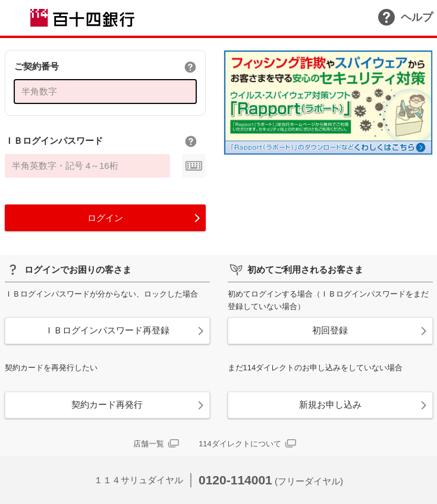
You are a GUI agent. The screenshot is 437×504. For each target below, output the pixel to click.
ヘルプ (405, 17)
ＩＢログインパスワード (54, 141)
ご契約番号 (37, 66)
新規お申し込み (330, 404)
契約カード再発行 (107, 404)
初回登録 (330, 330)
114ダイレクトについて (240, 444)
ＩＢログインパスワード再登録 (107, 330)
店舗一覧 (149, 444)
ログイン (105, 218)
